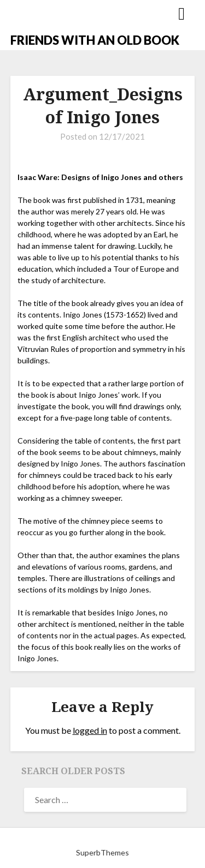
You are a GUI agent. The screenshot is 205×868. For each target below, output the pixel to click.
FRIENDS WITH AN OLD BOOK (95, 40)
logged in (90, 730)
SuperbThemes (102, 852)
